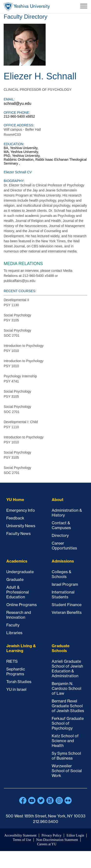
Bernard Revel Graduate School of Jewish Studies (68, 706)
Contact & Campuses (61, 525)
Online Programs (21, 605)
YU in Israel (16, 689)
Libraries (14, 633)
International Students (63, 594)
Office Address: (19, 125)
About (58, 500)
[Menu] (84, 7)
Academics (17, 561)
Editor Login (75, 835)
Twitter (41, 800)
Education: (14, 144)
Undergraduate (20, 572)
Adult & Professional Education (18, 592)
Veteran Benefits (67, 612)
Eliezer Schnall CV (18, 172)
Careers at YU (47, 844)
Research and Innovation (19, 615)
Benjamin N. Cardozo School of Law (66, 688)
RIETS (12, 661)
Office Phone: (17, 113)
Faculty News (18, 533)
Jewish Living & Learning (21, 648)
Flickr (68, 800)
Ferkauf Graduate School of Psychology (68, 723)
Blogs (50, 800)
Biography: (14, 181)
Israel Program (65, 584)
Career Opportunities (64, 546)
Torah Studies (19, 682)
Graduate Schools (61, 648)
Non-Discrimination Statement (57, 840)
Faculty (13, 625)
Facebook (23, 800)
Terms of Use (22, 840)
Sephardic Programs (16, 671)
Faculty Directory (25, 17)
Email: (9, 99)
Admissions (63, 561)
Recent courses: (20, 291)
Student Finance (67, 605)
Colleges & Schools (62, 574)
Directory (60, 535)
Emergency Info (21, 510)
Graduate (15, 579)
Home (27, 7)
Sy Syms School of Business (66, 756)
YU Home (15, 500)
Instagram (59, 800)
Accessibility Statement (21, 835)
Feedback (15, 518)
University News (21, 526)
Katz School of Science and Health (65, 741)
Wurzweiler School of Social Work (67, 771)
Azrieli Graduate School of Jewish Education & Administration (67, 669)
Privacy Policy (51, 835)
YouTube (32, 800)
